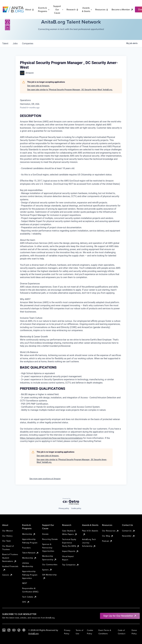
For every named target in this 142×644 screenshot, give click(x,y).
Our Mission (8, 531)
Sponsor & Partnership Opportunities (48, 548)
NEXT (25, 583)
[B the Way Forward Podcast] (24, 630)
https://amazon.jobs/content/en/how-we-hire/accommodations (51, 438)
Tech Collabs (29, 597)
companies (28, 43)
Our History (7, 536)
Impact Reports (70, 551)
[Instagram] (9, 630)
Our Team (6, 541)
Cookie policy (76, 508)
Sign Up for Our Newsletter (120, 616)
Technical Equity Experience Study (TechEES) (71, 543)
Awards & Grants (87, 9)
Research (73, 9)
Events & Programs (44, 9)
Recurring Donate (50, 539)
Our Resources (110, 531)
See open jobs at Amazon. (38, 86)
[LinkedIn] (7, 28)
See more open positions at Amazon (45, 479)
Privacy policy (64, 508)
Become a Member (122, 10)
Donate (45, 534)
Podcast (107, 541)
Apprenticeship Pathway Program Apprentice (30, 575)
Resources (102, 9)
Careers (7, 575)
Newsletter (128, 536)
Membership (29, 558)
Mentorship (29, 534)
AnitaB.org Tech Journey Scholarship (89, 543)
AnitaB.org (33, 633)
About (30, 9)
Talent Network (30, 553)
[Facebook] (7, 22)
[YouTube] (14, 630)
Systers (47, 570)
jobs (15, 43)
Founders (26, 548)
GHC (26, 602)
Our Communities (50, 565)
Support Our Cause (58, 9)
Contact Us (129, 531)
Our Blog (108, 536)
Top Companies (71, 565)
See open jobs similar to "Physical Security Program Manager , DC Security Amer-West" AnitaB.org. (70, 90)
